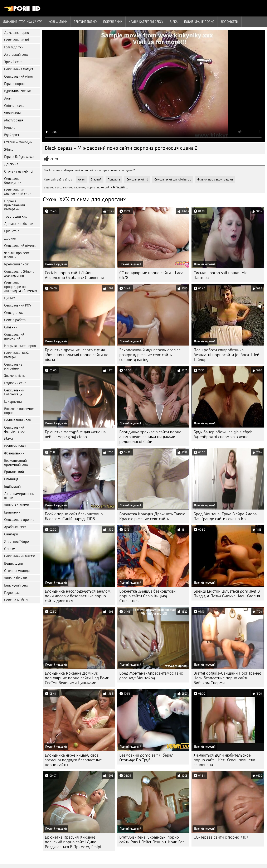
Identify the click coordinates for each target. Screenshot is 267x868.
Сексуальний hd (16, 40)
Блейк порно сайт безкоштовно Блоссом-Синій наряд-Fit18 (74, 516)
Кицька (10, 128)
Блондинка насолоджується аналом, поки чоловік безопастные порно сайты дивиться (78, 596)
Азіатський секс (16, 55)
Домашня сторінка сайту (23, 22)
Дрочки (10, 238)
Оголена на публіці (19, 171)
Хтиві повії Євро (16, 542)
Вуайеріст (12, 135)
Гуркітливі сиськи (18, 91)
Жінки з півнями (17, 505)
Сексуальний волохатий (14, 337)
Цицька (10, 298)
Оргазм (10, 549)
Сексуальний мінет (19, 76)
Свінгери (11, 534)
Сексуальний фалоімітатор (14, 429)
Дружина (11, 164)
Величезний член (18, 420)
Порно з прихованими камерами (14, 205)
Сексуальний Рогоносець (14, 392)
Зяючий (96, 179)
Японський (12, 113)
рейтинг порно (85, 22)
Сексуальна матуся (19, 69)
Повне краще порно (199, 22)
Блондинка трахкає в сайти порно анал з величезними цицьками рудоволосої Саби (150, 437)
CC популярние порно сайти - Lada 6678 (151, 275)
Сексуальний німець (20, 246)
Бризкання (12, 512)
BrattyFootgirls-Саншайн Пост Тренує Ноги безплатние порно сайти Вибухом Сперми (227, 678)
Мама (8, 439)
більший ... (120, 187)
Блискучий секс (16, 585)
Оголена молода (17, 571)
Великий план (15, 446)
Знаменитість (14, 376)
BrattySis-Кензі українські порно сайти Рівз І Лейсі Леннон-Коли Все (152, 840)
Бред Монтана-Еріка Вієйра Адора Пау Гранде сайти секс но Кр (225, 516)
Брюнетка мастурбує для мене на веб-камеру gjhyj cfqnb (75, 434)
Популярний (113, 22)
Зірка (174, 22)
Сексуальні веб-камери (17, 355)
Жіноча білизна (16, 578)
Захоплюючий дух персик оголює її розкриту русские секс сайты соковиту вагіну (151, 355)
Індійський (12, 486)
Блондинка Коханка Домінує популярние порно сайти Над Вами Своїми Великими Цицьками (77, 678)
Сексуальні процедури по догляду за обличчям (21, 287)
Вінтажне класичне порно (19, 411)
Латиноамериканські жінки (20, 496)
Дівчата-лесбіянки (19, 224)
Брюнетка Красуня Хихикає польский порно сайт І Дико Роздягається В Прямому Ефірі (73, 842)
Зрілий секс (13, 62)
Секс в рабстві (15, 320)
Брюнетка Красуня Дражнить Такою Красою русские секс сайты (152, 516)
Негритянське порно (20, 346)
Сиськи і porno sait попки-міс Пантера (220, 275)
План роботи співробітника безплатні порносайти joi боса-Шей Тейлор (226, 355)
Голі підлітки (14, 47)
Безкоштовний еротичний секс (16, 463)
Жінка (9, 150)
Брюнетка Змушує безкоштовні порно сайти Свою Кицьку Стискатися (148, 596)
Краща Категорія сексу (146, 22)
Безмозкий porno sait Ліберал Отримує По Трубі (146, 758)
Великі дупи (14, 563)
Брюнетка (12, 231)
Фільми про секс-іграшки (18, 255)
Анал (8, 98)
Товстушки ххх (15, 216)
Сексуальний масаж (20, 556)
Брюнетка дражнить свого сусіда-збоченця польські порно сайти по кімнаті (77, 355)
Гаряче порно (14, 84)
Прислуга (114, 179)
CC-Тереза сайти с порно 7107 (221, 837)
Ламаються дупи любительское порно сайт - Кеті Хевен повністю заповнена (224, 760)
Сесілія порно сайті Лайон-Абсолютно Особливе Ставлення (74, 275)
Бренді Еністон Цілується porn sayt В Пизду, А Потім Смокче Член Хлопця (227, 594)
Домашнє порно (17, 33)
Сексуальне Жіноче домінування (19, 274)
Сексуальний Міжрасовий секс (18, 192)
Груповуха (12, 593)
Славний (11, 327)
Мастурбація (14, 120)
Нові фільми (58, 22)
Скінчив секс (14, 106)
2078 (54, 159)
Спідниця (11, 479)
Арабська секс (15, 527)
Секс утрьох (13, 313)
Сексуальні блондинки (13, 181)
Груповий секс (15, 383)
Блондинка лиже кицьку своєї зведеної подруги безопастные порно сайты (73, 760)
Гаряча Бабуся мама (19, 157)
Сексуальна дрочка (19, 520)
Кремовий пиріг (16, 264)
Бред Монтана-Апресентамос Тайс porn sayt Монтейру (151, 676)
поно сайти (105, 187)
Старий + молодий (18, 142)
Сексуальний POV (18, 305)
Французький (14, 453)
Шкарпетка (13, 402)
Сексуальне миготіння (13, 366)
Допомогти (230, 22)
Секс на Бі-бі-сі (16, 600)
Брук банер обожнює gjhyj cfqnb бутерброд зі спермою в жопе (223, 434)
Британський (14, 472)
